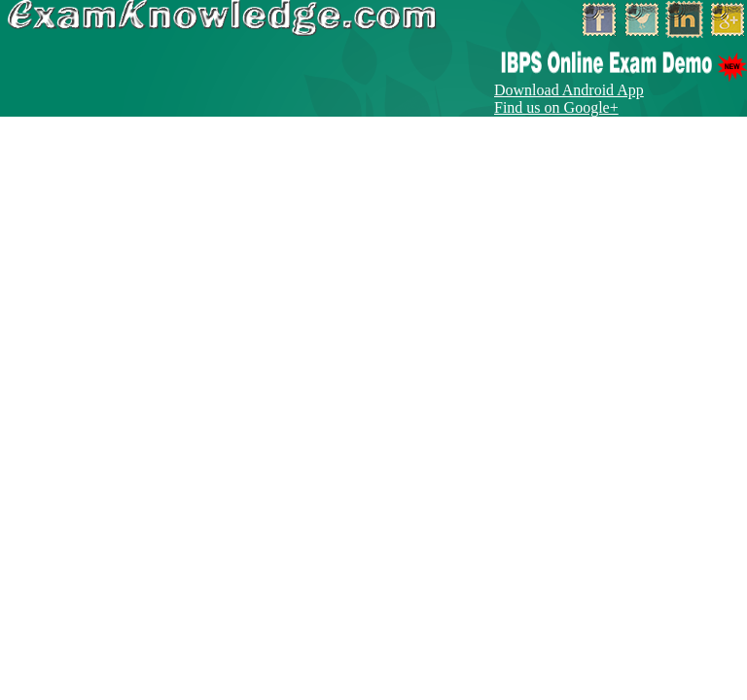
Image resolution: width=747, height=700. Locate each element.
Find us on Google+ (556, 107)
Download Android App (569, 90)
